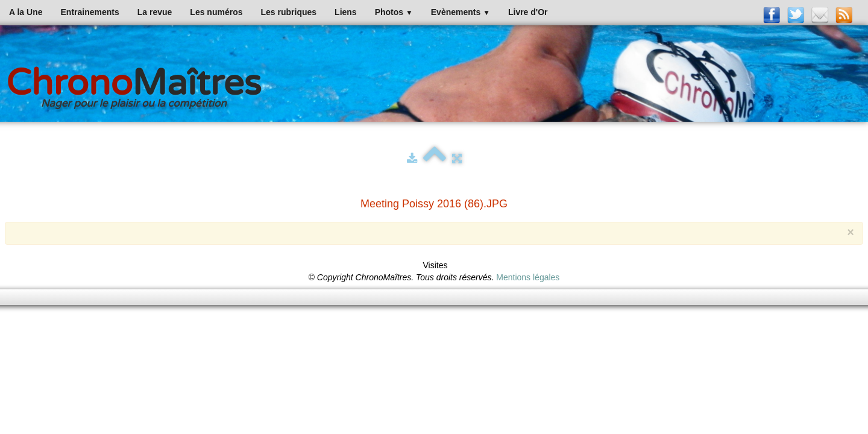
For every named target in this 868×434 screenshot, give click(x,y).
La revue (155, 12)
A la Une (26, 12)
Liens (346, 12)
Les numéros (216, 12)
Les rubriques (288, 12)
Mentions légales (528, 277)
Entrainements (90, 12)
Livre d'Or (528, 12)
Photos (394, 12)
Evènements (461, 12)
